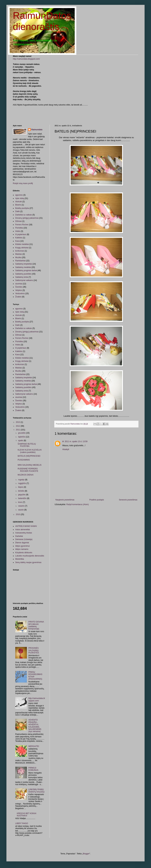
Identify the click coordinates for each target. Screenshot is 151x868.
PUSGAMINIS (24, 460)
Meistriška (20, 559)
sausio (21, 510)
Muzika (18, 257)
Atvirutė (19, 202)
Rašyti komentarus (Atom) (78, 504)
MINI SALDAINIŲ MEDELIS (30, 465)
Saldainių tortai (22, 277)
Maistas (19, 254)
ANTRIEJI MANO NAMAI (26, 526)
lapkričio (22, 437)
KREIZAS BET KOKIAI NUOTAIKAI (27, 815)
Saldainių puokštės (23, 274)
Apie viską (20, 198)
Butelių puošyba (22, 208)
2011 (18, 430)
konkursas (20, 251)
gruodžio (22, 433)
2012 (18, 426)
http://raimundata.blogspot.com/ (26, 59)
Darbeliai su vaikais (24, 215)
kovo (20, 502)
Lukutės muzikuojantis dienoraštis (30, 556)
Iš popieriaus (21, 234)
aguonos (19, 195)
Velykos (19, 290)
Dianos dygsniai (22, 543)
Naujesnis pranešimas (65, 500)
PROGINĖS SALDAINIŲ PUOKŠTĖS (34, 650)
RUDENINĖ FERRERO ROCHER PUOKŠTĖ (28, 470)
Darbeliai (19, 536)
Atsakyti (66, 449)
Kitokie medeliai (22, 244)
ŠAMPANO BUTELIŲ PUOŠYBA (27, 445)
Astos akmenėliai (23, 530)
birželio (21, 491)
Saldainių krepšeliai (24, 264)
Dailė (17, 211)
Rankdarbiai (20, 261)
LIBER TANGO (22, 823)
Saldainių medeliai (23, 267)
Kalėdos (19, 238)
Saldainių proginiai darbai (26, 270)
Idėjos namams (22, 549)
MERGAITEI (34, 746)
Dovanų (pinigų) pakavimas (27, 218)
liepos (21, 487)
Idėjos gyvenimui (22, 546)
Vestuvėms (20, 294)
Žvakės (18, 297)
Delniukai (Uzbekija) (24, 539)
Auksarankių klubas (24, 533)
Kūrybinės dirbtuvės (24, 553)
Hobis (18, 231)
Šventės (19, 287)
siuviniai (19, 284)
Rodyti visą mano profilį (23, 183)
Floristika (19, 228)
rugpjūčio (22, 483)
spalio (21, 441)
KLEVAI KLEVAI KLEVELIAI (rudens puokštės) (30, 451)
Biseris (18, 205)
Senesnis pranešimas (128, 500)
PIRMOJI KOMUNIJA (33, 769)
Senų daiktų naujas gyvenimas (28, 562)
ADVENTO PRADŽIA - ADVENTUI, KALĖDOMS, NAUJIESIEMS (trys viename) (35, 726)
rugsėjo (22, 480)
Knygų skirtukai (22, 248)
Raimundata (37, 130)
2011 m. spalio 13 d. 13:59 (76, 441)
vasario (22, 506)
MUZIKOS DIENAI (26, 475)
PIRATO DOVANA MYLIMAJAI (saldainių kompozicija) (36, 625)
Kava (17, 241)
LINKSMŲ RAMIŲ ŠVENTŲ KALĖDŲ (36, 791)
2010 (18, 514)
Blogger (86, 854)
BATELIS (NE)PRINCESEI (29, 456)
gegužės (22, 495)
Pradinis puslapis (97, 500)
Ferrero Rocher (22, 225)
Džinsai (18, 221)
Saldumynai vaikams (24, 280)
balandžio (23, 498)
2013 (18, 422)
